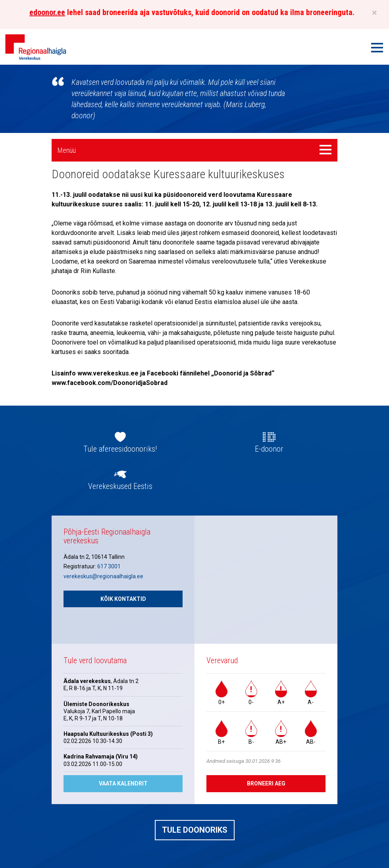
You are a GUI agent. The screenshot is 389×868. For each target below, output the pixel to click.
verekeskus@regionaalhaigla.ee (103, 576)
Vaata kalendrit (123, 783)
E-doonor (269, 449)
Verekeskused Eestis (120, 486)
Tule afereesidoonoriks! (120, 449)
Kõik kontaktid (123, 599)
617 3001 (109, 566)
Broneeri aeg (266, 783)
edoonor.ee (47, 12)
